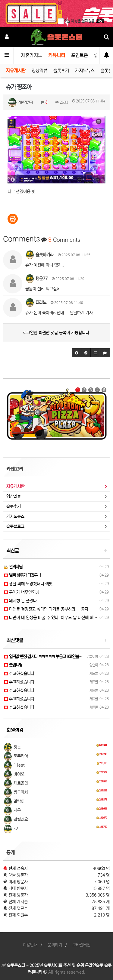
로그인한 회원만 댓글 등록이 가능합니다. (57, 333)
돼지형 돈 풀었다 (20, 601)
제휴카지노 (32, 55)
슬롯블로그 (15, 526)
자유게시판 (16, 71)
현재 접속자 (18, 868)
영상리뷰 (39, 71)
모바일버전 (81, 945)
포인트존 (80, 55)
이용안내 (30, 945)
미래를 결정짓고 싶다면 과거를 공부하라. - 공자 (46, 609)
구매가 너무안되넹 (22, 592)
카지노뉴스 (85, 71)
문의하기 (55, 945)
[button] (77, 353)
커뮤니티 (57, 55)
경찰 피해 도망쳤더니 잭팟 (28, 584)
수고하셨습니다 (19, 674)
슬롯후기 (61, 71)
